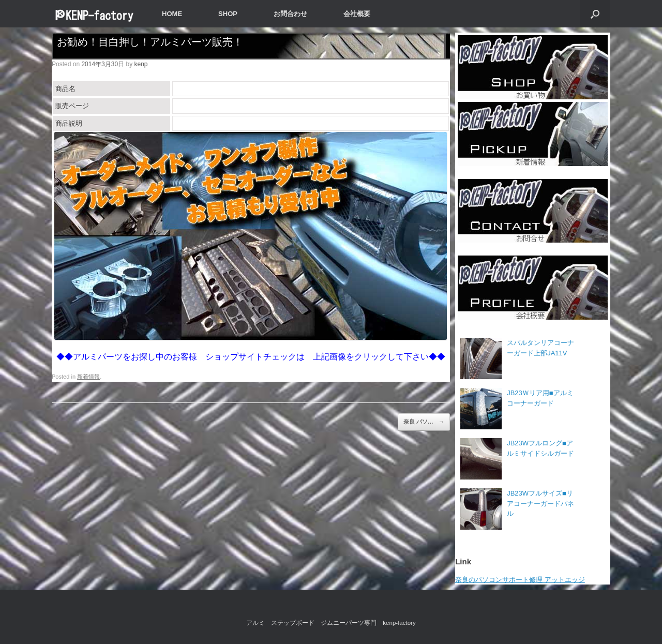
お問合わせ (290, 14)
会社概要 (357, 14)
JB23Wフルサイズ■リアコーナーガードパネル (540, 503)
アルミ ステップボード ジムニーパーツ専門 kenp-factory (331, 623)
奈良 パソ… (424, 422)
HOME (172, 14)
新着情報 (88, 377)
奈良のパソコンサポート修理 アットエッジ (520, 580)
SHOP (228, 14)
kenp (141, 64)
